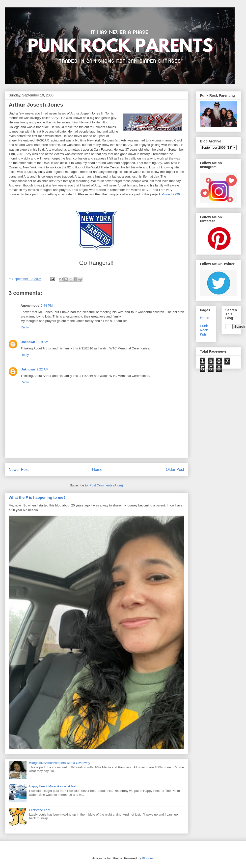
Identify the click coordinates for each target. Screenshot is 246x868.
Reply (25, 327)
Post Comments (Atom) (106, 485)
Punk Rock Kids (204, 330)
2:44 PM (47, 306)
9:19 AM (43, 342)
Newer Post (19, 469)
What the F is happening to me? (37, 497)
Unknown (28, 342)
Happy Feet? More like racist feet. (53, 786)
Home (97, 469)
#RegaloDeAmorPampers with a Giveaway (59, 763)
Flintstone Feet (40, 810)
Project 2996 (171, 194)
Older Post (175, 469)
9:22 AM (43, 369)
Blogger (147, 858)
